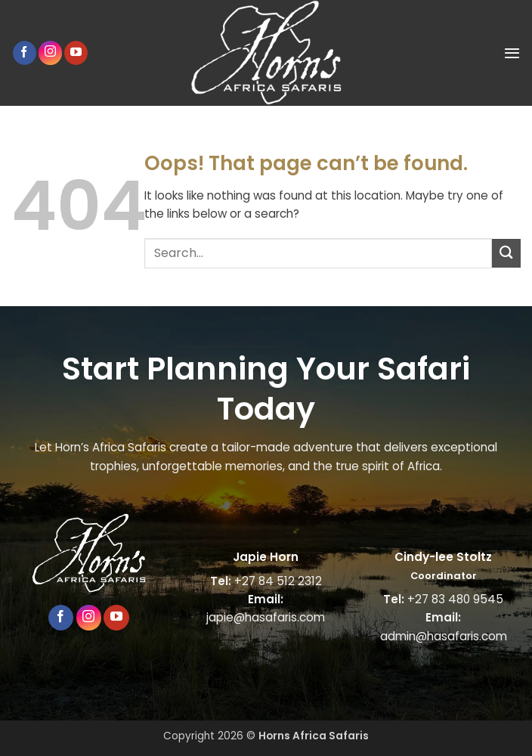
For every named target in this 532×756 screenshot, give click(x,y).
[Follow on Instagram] (50, 53)
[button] (512, 53)
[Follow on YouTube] (76, 53)
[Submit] (506, 253)
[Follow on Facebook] (25, 53)
